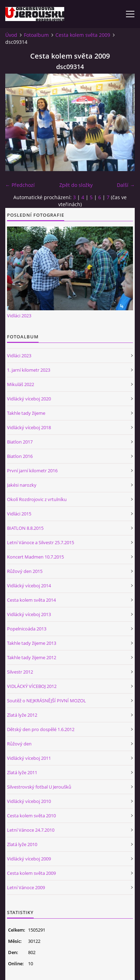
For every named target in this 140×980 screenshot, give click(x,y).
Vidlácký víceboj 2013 (29, 614)
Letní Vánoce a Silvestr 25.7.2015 (41, 542)
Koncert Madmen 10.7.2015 (35, 557)
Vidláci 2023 (19, 316)
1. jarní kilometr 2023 (29, 370)
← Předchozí (20, 185)
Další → (126, 185)
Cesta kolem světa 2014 (31, 600)
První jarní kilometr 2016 (32, 471)
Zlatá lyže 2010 (22, 844)
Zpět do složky (76, 185)
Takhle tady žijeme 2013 (32, 643)
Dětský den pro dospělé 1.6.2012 (41, 729)
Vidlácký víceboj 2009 (29, 859)
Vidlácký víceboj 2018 (29, 427)
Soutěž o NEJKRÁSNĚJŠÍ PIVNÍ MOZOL (46, 701)
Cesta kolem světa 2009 (83, 35)
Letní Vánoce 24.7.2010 (31, 830)
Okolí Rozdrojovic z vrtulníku (37, 499)
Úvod (11, 35)
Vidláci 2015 (19, 514)
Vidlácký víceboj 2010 (29, 801)
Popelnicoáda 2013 (27, 629)
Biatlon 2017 (20, 442)
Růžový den (19, 744)
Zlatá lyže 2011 (22, 772)
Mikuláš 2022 (21, 384)
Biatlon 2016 (20, 456)
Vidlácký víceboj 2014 (29, 586)
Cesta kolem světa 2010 (31, 816)
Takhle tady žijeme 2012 (32, 657)
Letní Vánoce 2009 (26, 887)
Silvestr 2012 (20, 672)
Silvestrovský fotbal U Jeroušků (39, 787)
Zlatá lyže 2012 (22, 715)
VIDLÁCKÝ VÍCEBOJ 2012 (32, 686)
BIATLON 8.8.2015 (25, 528)
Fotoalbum (36, 35)
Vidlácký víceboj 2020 (29, 399)
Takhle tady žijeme (26, 413)
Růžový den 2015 (25, 571)
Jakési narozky (22, 485)
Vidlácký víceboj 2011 (29, 758)
